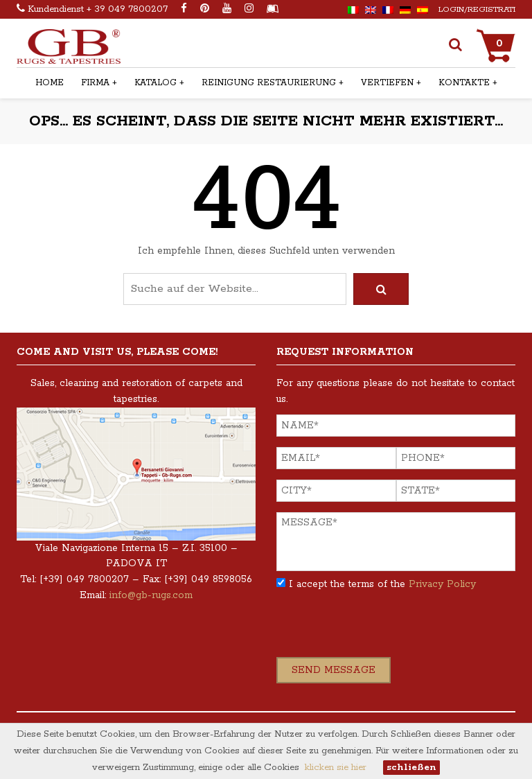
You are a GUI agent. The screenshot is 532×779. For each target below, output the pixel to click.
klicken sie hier (336, 768)
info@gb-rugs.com (151, 595)
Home (50, 83)
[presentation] (382, 630)
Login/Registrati (477, 9)
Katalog (156, 83)
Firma (95, 83)
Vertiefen (387, 83)
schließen (411, 768)
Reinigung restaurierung (269, 83)
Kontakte (464, 83)
